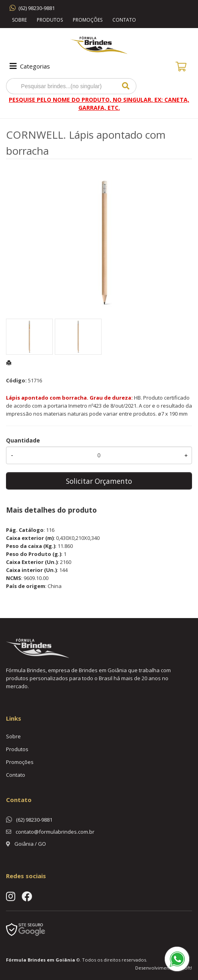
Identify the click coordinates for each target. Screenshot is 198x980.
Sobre (19, 20)
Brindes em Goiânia (51, 960)
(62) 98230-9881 (37, 8)
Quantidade (23, 440)
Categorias (29, 66)
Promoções (88, 20)
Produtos (50, 20)
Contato (124, 20)
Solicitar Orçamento (99, 481)
